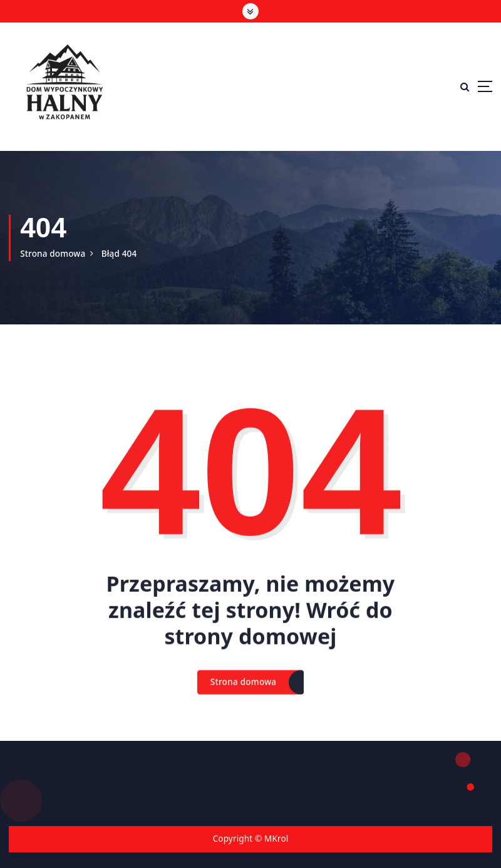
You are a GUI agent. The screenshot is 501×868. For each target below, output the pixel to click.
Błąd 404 (119, 254)
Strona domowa (53, 254)
